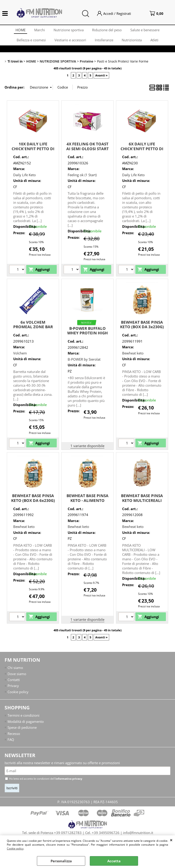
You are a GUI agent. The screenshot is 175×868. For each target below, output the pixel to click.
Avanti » (101, 78)
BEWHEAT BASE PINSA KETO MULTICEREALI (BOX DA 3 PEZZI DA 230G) (142, 505)
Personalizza (61, 861)
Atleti (156, 42)
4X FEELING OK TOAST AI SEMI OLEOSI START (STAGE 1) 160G (87, 151)
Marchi (39, 30)
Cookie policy (15, 848)
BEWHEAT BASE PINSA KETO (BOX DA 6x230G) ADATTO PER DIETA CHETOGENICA (33, 505)
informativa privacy (69, 782)
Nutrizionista (132, 42)
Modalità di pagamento (26, 724)
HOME (20, 30)
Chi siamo (15, 670)
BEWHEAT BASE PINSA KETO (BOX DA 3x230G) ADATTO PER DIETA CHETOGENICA (142, 332)
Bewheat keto (133, 356)
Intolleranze (104, 42)
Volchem (20, 356)
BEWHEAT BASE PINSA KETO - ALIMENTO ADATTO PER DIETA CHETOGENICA (87, 505)
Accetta (114, 861)
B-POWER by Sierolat (84, 362)
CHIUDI (171, 840)
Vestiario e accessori (70, 42)
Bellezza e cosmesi (30, 42)
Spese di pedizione (22, 730)
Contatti (14, 682)
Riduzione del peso (108, 30)
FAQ (11, 742)
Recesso (14, 736)
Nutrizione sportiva (69, 30)
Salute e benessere (146, 30)
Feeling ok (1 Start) (82, 177)
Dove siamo (17, 676)
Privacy (13, 688)
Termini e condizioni (23, 718)
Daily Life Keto (24, 177)
